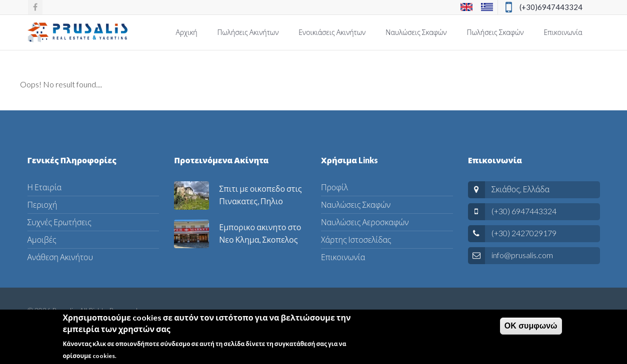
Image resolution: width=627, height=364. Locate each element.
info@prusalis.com (522, 255)
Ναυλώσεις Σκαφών (416, 32)
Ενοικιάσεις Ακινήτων (332, 32)
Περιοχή (42, 204)
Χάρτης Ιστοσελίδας (356, 239)
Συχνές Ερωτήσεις (59, 222)
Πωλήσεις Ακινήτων (248, 32)
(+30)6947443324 (551, 7)
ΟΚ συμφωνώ (531, 328)
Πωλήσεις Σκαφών (495, 32)
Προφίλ (334, 187)
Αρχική (186, 32)
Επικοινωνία (563, 32)
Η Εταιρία (45, 187)
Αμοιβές (42, 239)
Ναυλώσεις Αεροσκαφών (365, 222)
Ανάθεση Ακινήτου (60, 257)
